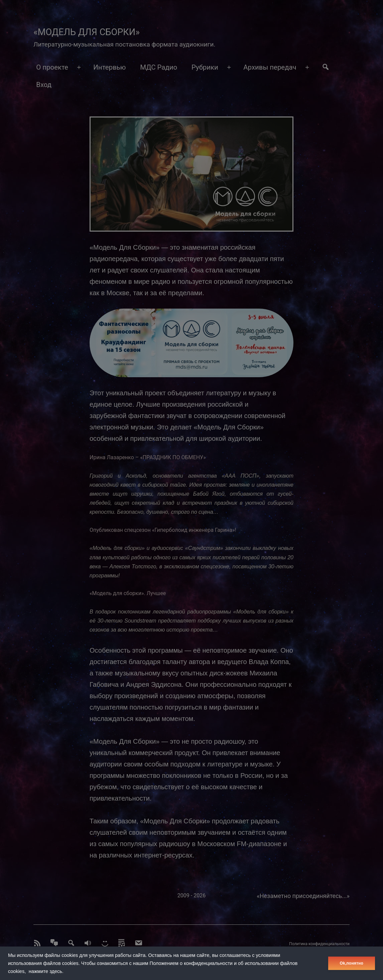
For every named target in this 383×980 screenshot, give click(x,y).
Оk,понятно (352, 963)
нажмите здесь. (46, 971)
